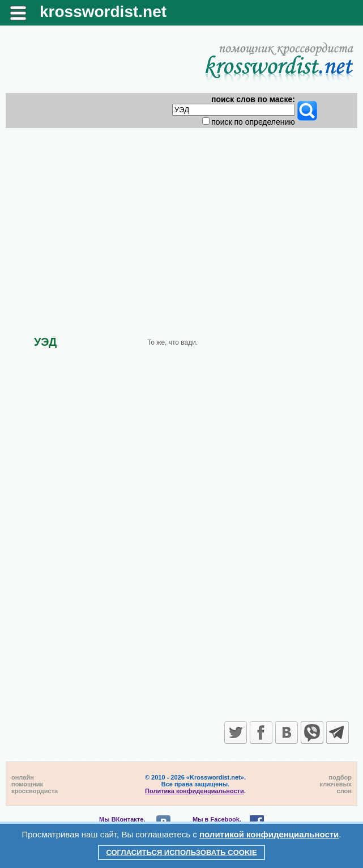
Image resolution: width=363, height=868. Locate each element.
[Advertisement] (182, 222)
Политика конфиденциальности (195, 791)
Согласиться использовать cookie (181, 852)
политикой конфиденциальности (269, 834)
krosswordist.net (103, 12)
